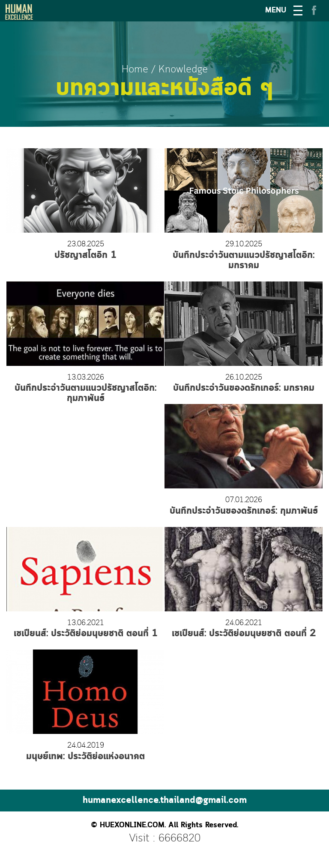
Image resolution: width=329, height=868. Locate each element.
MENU (276, 10)
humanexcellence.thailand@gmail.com (165, 801)
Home (135, 70)
